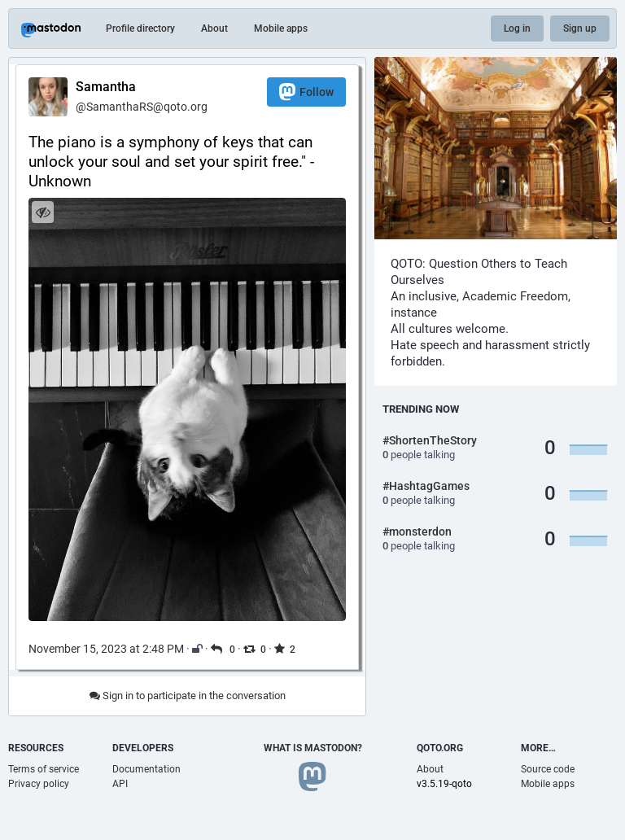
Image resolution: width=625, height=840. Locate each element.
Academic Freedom (515, 296)
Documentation (146, 769)
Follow (306, 92)
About (214, 28)
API (120, 784)
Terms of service (44, 769)
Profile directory (140, 28)
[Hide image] (43, 212)
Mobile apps (281, 28)
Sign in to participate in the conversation (188, 696)
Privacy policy (39, 784)
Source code (548, 769)
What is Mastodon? (313, 748)
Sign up (580, 28)
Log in (517, 28)
